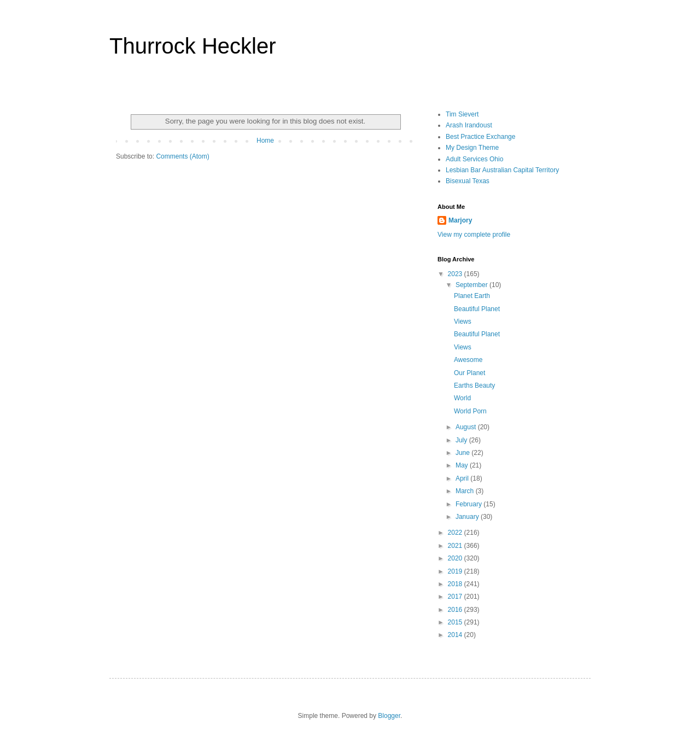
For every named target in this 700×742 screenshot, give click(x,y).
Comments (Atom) (182, 156)
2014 (456, 635)
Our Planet (469, 373)
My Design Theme (472, 148)
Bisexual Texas (468, 181)
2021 (456, 546)
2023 (456, 274)
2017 (456, 597)
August (467, 427)
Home (265, 141)
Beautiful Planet (477, 309)
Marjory (460, 220)
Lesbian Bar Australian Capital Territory (502, 170)
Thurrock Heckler (193, 46)
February (469, 504)
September (472, 285)
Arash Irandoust (469, 125)
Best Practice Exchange (480, 137)
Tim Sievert (462, 114)
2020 (456, 558)
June (463, 453)
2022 (456, 533)
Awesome (468, 360)
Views (463, 322)
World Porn (470, 411)
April (463, 478)
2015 (456, 622)
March (466, 491)
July (462, 440)
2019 (456, 571)
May (463, 465)
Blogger (389, 716)
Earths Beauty (474, 385)
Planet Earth (472, 296)
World (462, 398)
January (468, 517)
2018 (456, 584)
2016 (456, 610)
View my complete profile (474, 235)
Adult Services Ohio (474, 159)
